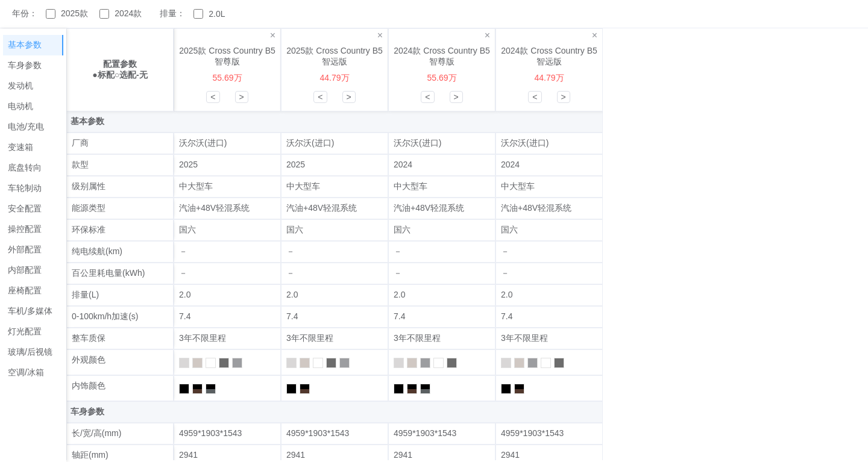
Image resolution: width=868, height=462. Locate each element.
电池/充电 (26, 126)
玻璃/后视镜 (30, 352)
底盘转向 (25, 167)
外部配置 (25, 249)
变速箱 (20, 147)
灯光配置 (25, 331)
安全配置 (25, 208)
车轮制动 (25, 188)
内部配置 (25, 270)
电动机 (20, 106)
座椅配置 (25, 290)
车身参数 (25, 65)
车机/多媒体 (30, 311)
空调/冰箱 (26, 372)
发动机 (20, 86)
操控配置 (25, 229)
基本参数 (25, 45)
